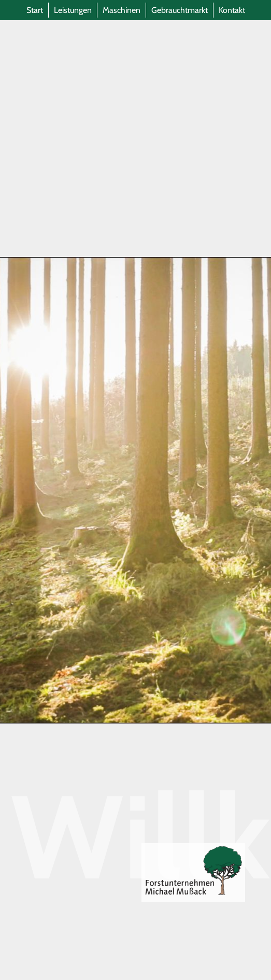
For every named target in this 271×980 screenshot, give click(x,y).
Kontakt (232, 10)
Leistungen (73, 10)
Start (35, 10)
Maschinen (122, 10)
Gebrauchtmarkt (180, 10)
